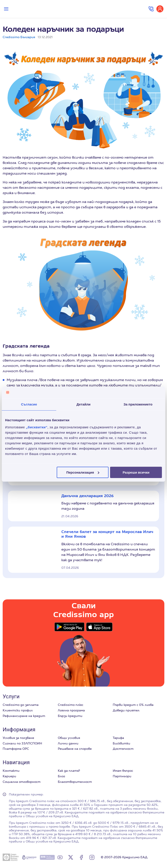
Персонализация (83, 472)
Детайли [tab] (83, 404)
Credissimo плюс (71, 705)
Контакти (11, 771)
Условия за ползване (18, 738)
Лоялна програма (71, 710)
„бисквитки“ (37, 427)
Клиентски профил (18, 710)
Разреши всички (136, 472)
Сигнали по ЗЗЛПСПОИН (22, 743)
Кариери (9, 776)
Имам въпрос (123, 771)
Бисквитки (121, 743)
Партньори (122, 776)
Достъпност (123, 749)
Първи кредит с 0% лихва (133, 705)
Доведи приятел (126, 710)
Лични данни (68, 743)
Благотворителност (75, 782)
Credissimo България (19, 37)
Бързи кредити (70, 716)
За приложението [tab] (138, 404)
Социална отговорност (22, 782)
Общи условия (69, 738)
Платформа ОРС (16, 749)
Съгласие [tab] (29, 404)
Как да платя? (69, 771)
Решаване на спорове (75, 749)
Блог (61, 776)
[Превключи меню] (6, 9)
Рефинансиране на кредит (24, 716)
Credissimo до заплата (21, 705)
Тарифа (118, 738)
